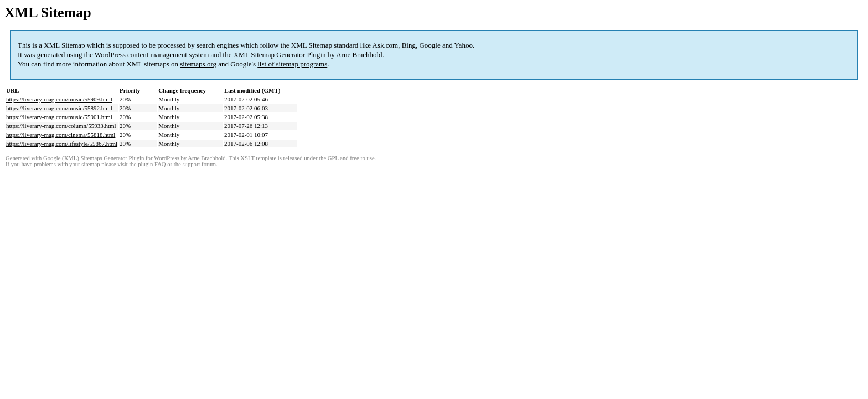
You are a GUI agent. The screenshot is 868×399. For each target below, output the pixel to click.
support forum (199, 164)
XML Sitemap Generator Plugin (280, 55)
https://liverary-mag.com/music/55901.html (59, 117)
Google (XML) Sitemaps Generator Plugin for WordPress (111, 158)
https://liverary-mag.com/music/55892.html (59, 108)
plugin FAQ (152, 164)
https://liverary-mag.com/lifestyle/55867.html (62, 144)
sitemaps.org (198, 64)
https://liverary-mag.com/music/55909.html (59, 99)
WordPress (110, 55)
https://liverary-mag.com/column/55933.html (61, 126)
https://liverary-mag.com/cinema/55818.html (61, 135)
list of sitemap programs (292, 64)
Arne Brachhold (359, 55)
